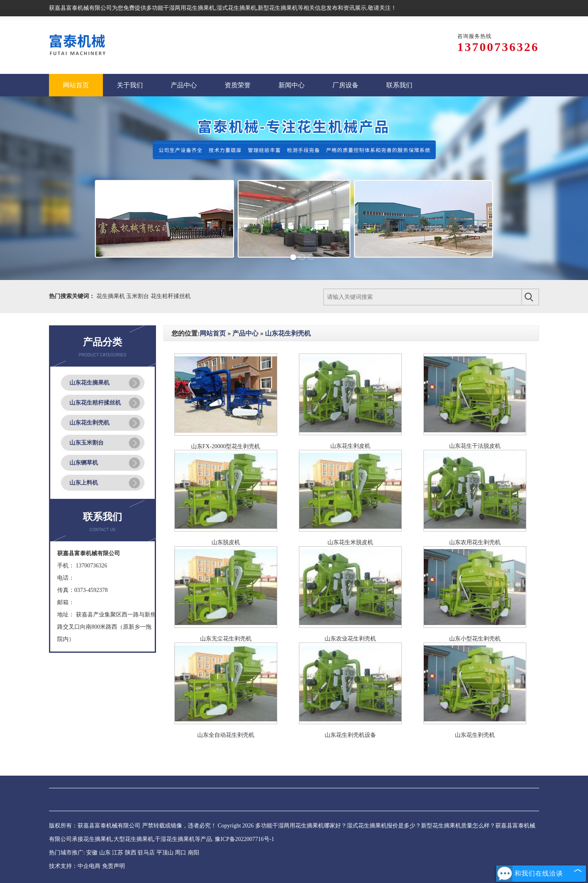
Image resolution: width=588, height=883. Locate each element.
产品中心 (245, 333)
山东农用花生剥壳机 (475, 542)
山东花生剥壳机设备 (350, 735)
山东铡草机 (84, 463)
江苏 (118, 853)
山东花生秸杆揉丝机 (95, 403)
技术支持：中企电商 (75, 866)
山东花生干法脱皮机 (475, 446)
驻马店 (146, 853)
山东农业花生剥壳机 (350, 639)
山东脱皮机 (226, 542)
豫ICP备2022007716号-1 (244, 839)
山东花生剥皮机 (350, 446)
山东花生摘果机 (89, 383)
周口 (180, 853)
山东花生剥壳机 (89, 423)
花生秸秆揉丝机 (171, 296)
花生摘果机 (111, 296)
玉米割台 (138, 296)
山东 (105, 853)
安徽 (92, 853)
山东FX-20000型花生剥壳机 (226, 446)
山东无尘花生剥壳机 (226, 639)
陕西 (131, 853)
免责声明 (114, 866)
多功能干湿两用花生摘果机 (180, 8)
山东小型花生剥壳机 (475, 639)
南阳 (194, 853)
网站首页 (213, 333)
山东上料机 (84, 483)
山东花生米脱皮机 (350, 542)
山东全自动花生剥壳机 (226, 735)
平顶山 (165, 853)
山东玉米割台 (87, 443)
